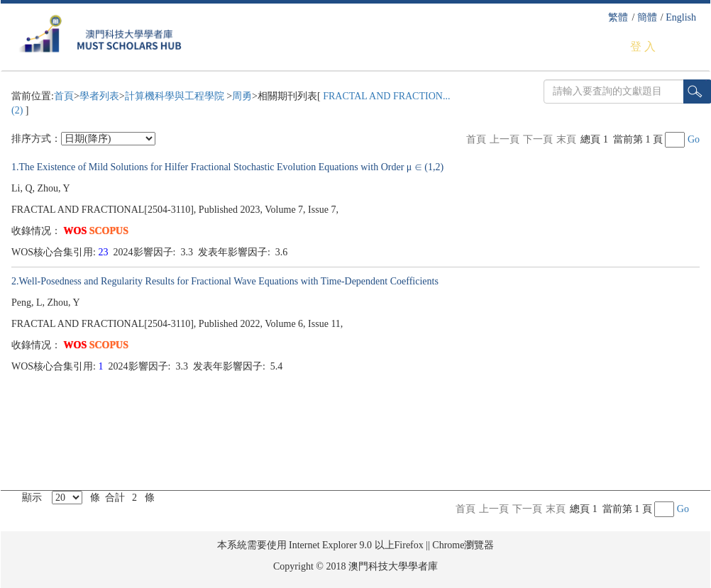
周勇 (242, 96)
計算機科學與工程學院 (176, 96)
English (681, 17)
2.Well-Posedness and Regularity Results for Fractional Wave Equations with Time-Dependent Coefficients (225, 281)
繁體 (618, 17)
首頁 (64, 96)
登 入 (643, 46)
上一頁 (505, 139)
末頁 (566, 139)
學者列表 (99, 96)
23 (105, 252)
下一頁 (538, 139)
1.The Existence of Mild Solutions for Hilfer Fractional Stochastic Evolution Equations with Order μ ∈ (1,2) (227, 167)
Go (694, 139)
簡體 (647, 17)
